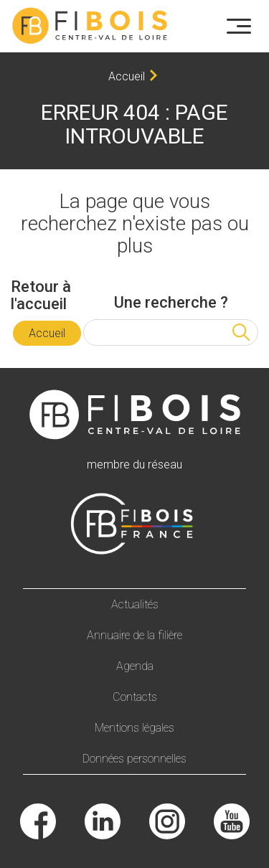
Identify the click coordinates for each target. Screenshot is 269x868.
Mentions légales (134, 728)
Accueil (127, 76)
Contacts (135, 697)
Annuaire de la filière (134, 635)
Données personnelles (134, 759)
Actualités (135, 604)
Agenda (135, 666)
